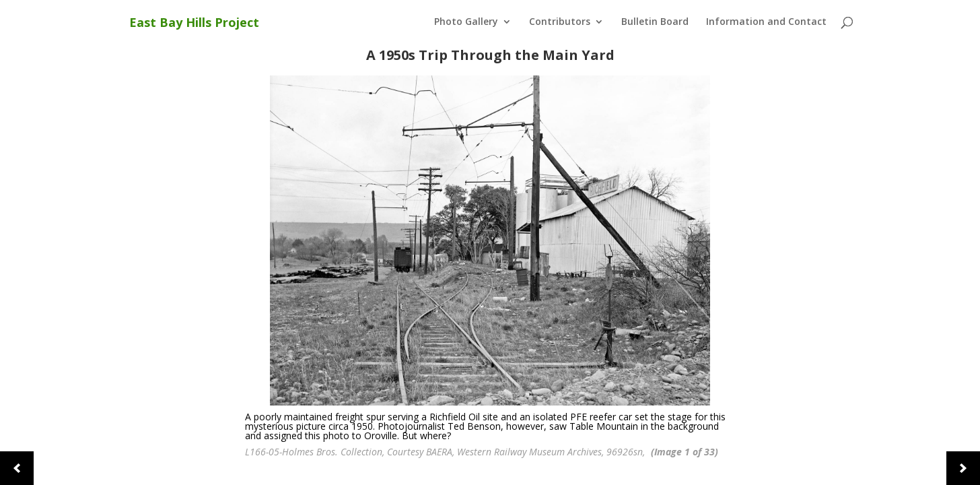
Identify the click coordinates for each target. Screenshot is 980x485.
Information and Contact (766, 22)
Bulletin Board (655, 22)
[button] (17, 468)
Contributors (560, 22)
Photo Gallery (466, 22)
